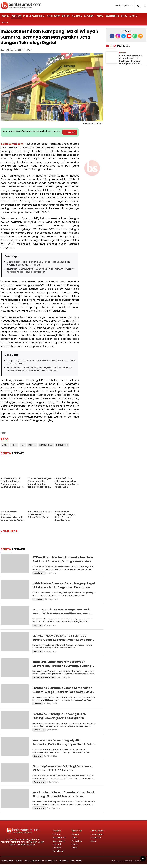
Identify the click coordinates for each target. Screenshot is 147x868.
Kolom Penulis (112, 16)
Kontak (79, 861)
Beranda (6, 16)
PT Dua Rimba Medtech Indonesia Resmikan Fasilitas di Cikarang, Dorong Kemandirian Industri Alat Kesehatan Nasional (63, 561)
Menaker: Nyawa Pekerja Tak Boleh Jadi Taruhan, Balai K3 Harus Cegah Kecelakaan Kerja (62, 640)
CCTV (5, 445)
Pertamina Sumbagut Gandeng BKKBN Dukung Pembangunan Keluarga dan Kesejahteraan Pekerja (59, 718)
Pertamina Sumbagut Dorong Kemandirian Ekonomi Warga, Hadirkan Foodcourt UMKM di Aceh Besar (64, 692)
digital (14, 445)
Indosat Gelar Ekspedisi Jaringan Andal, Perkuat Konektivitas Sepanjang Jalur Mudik (65, 519)
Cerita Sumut (54, 16)
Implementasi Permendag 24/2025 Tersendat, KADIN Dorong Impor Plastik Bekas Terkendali (64, 744)
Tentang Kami (7, 861)
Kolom (124, 16)
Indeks (5, 22)
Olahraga (77, 16)
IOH (23, 445)
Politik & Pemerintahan (34, 16)
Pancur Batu (62, 445)
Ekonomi (66, 16)
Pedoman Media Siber (34, 861)
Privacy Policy (51, 861)
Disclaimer (64, 861)
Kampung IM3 (46, 445)
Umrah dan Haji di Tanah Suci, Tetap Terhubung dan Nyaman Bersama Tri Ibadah (38, 263)
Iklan (72, 861)
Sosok (74, 848)
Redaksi (19, 861)
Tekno (75, 838)
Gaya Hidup (89, 16)
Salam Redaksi (97, 831)
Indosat (32, 445)
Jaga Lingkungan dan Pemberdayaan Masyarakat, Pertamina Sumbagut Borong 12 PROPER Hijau (64, 666)
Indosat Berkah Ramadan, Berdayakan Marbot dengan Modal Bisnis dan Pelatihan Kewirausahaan (40, 369)
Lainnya (133, 16)
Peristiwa (16, 16)
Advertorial (96, 838)
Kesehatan (39, 573)
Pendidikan (39, 730)
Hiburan (75, 834)
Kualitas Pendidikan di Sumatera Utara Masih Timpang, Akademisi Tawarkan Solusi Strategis (64, 796)
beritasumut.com (12, 144)
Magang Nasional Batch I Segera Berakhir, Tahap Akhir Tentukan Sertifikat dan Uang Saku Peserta (61, 614)
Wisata (100, 16)
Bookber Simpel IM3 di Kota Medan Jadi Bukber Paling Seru (39, 514)
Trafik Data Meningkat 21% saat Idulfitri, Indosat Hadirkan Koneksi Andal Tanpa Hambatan (41, 270)
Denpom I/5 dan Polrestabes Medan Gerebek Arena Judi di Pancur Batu (41, 362)
